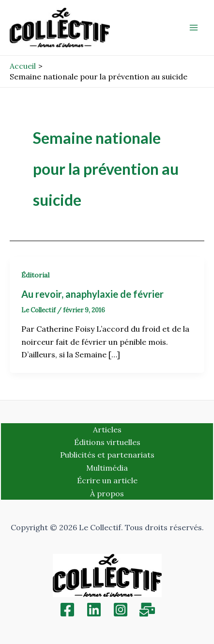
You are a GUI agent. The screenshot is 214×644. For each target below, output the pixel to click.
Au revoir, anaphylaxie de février (92, 294)
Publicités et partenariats (107, 455)
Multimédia (107, 468)
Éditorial (35, 275)
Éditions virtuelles (107, 442)
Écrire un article (107, 480)
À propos (107, 493)
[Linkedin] (94, 610)
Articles (107, 429)
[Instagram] (121, 610)
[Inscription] (147, 610)
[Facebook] (67, 610)
